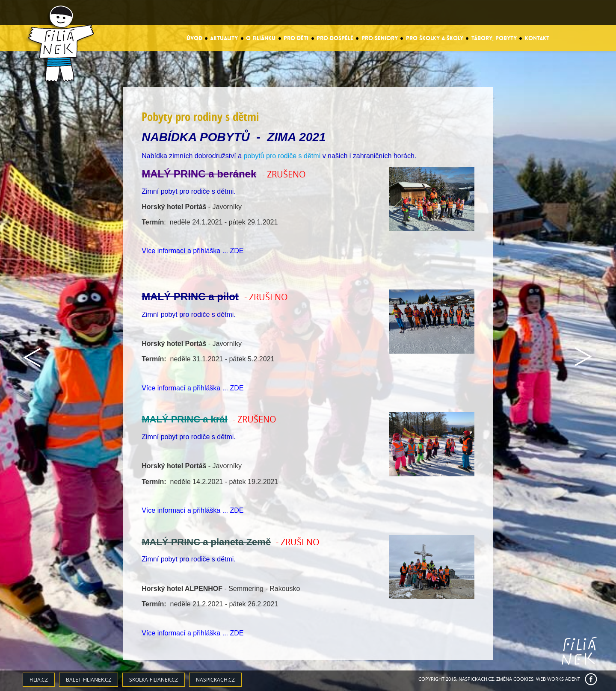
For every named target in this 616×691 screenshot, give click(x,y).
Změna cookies (515, 679)
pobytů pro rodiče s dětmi (282, 156)
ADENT (573, 679)
